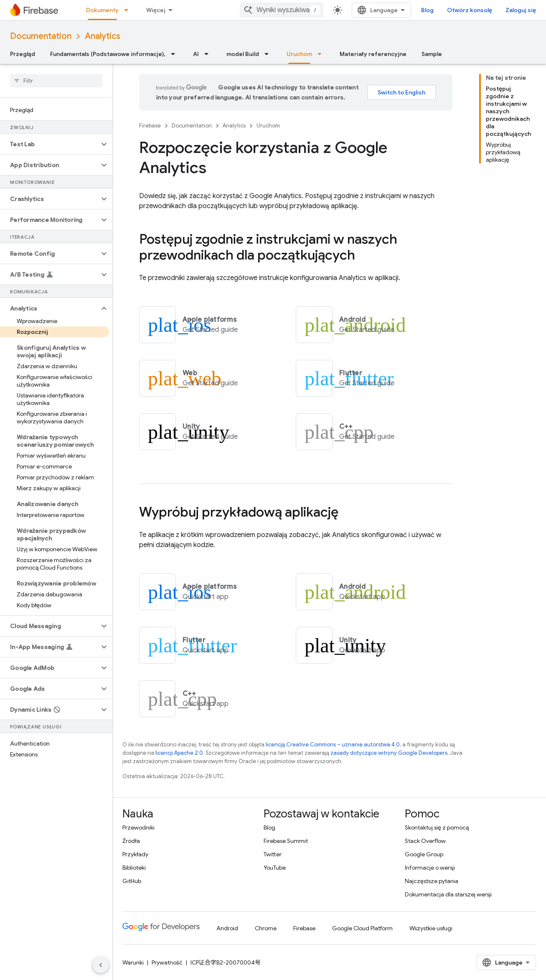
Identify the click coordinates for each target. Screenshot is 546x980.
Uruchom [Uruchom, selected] (299, 54)
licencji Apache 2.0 (179, 753)
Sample (432, 54)
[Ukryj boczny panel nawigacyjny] (101, 965)
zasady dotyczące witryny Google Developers (389, 753)
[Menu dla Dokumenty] (129, 10)
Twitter (273, 854)
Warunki (133, 962)
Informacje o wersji (430, 868)
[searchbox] (56, 81)
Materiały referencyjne (373, 54)
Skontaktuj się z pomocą (437, 827)
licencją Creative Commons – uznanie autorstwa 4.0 (333, 745)
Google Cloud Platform (362, 928)
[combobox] (282, 10)
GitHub (132, 881)
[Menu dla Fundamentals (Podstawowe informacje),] (175, 54)
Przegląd (23, 54)
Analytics (103, 36)
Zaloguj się (521, 10)
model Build (243, 54)
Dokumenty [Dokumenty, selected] (102, 10)
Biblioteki (134, 868)
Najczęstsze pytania (432, 881)
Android (227, 928)
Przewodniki (138, 827)
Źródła (131, 841)
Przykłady (135, 854)
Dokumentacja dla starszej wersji (448, 894)
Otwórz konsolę (470, 10)
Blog (427, 10)
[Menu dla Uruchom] (322, 54)
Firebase (150, 126)
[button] (50, 144)
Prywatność (167, 962)
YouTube (275, 868)
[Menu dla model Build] (269, 54)
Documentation (41, 36)
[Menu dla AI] (209, 54)
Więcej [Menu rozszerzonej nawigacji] (156, 10)
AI (196, 54)
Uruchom (268, 126)
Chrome (266, 928)
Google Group (424, 854)
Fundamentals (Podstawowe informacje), (108, 54)
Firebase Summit (286, 841)
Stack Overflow (425, 841)
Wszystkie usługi (431, 928)
